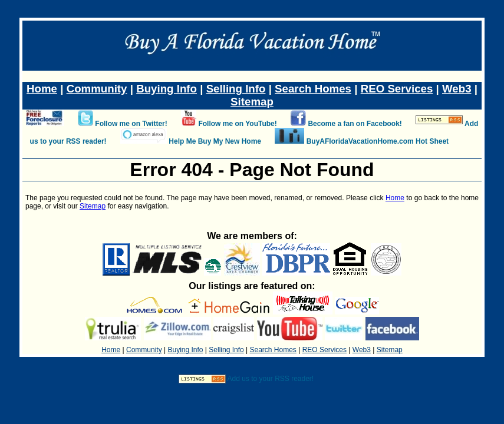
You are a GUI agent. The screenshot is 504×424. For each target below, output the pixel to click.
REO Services (397, 89)
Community (97, 89)
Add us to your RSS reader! (270, 379)
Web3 (457, 89)
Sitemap (252, 102)
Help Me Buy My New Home (215, 141)
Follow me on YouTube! (237, 124)
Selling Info (236, 89)
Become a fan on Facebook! (355, 124)
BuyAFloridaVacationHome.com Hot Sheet (378, 141)
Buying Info (167, 89)
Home (42, 89)
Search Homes (313, 89)
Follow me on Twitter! (131, 124)
